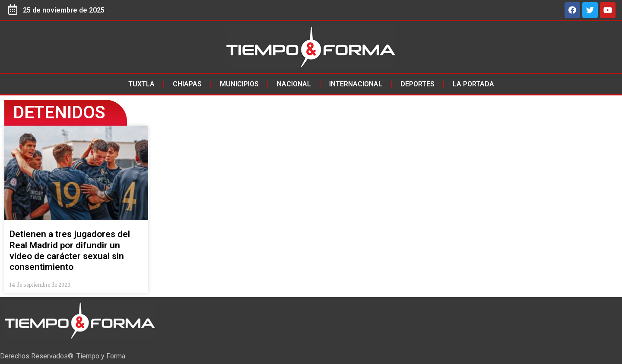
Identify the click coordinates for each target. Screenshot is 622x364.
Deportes (417, 84)
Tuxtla (141, 84)
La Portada (473, 84)
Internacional (356, 84)
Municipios (239, 84)
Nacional (294, 84)
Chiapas (187, 84)
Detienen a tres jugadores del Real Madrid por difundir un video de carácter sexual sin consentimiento (70, 250)
